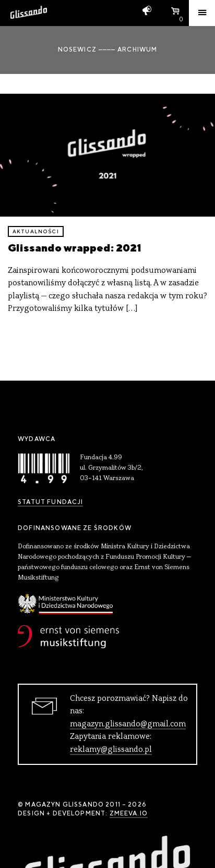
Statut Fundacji (50, 502)
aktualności (36, 231)
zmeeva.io (129, 813)
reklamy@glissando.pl (111, 750)
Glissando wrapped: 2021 (75, 248)
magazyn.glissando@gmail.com (128, 724)
